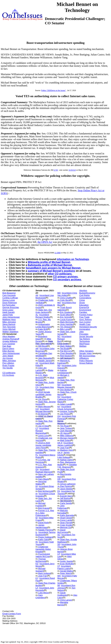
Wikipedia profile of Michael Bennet (49, 262)
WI (59, 585)
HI (37, 486)
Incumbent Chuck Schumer (65, 408)
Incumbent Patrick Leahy (64, 567)
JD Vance (64, 433)
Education (84, 305)
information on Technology (73, 259)
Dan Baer (7, 346)
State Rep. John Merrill (44, 342)
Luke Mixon (44, 593)
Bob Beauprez (9, 293)
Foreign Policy (86, 315)
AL (37, 315)
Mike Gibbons (66, 436)
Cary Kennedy (9, 295)
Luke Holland (64, 457)
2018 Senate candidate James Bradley (43, 394)
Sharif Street (66, 518)
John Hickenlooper (11, 317)
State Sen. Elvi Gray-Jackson (44, 311)
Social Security (86, 336)
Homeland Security (88, 327)
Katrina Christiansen (63, 371)
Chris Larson (66, 600)
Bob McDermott (45, 491)
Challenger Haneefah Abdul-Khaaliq (43, 549)
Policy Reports (86, 361)
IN (37, 542)
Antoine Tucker (67, 411)
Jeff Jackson (66, 358)
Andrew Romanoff (11, 339)
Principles (84, 334)
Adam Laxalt (66, 404)
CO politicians (9, 373)
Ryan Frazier (8, 365)
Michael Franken (40, 504)
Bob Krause (44, 508)
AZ (37, 363)
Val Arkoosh (66, 501)
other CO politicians (60, 274)
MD (59, 293)
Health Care (85, 324)
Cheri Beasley (67, 353)
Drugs (82, 303)
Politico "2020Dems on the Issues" (53, 90)
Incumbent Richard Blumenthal (42, 431)
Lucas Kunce (66, 320)
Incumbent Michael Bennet (43, 410)
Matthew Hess (9, 320)
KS (37, 564)
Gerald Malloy (66, 571)
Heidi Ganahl (8, 312)
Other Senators (86, 351)
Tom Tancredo (9, 327)
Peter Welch (66, 573)
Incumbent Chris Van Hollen (67, 294)
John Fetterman (62, 507)
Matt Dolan (65, 440)
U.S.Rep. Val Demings (43, 461)
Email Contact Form (12, 614)
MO (59, 303)
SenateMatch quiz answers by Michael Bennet (53, 268)
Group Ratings (86, 363)
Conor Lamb (66, 520)
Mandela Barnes (63, 604)
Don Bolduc (65, 390)
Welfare (83, 346)
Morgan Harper (67, 438)
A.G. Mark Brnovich (42, 376)
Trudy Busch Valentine (65, 309)
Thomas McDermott (41, 560)
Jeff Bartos (65, 498)
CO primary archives (65, 277)
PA (59, 491)
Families (83, 312)
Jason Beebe (66, 489)
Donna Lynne (9, 300)
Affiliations (84, 358)
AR (37, 349)
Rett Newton (66, 356)
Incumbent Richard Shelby (43, 316)
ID (37, 518)
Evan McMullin (67, 564)
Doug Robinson (10, 303)
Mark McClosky (67, 322)
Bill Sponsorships (87, 356)
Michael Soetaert (40, 570)
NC (59, 336)
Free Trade (84, 317)
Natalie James (45, 361)
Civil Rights (84, 295)
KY (37, 578)
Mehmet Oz (65, 527)
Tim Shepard (66, 327)
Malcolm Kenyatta (63, 512)
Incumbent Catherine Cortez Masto (65, 399)
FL (37, 455)
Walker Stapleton (10, 332)
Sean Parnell (66, 523)
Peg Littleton (8, 363)
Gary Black (43, 479)
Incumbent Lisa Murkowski (45, 297)
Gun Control (85, 322)
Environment (85, 310)
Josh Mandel (66, 431)
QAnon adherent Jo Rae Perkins (66, 485)
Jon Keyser (8, 358)
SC (59, 535)
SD (59, 544)
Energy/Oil (84, 307)
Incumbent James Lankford (65, 444)
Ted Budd (64, 349)
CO (37, 409)
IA (36, 494)
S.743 (56, 170)
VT (59, 566)
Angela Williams (10, 341)
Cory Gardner (9, 344)
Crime (82, 300)
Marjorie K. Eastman (64, 362)
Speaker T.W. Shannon (67, 466)
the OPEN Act (45, 242)
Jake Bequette (45, 358)
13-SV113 (72, 170)
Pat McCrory (66, 351)
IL (36, 532)
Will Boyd (43, 346)
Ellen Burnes (8, 351)
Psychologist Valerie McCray (43, 555)
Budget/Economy (87, 293)
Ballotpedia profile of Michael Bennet (50, 265)
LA (37, 588)
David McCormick (63, 531)
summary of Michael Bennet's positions (51, 271)
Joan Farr (43, 576)
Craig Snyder (66, 525)
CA (37, 387)
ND (59, 365)
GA (37, 469)
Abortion (83, 290)
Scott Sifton (65, 315)
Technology (85, 341)
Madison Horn (67, 450)
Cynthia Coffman (10, 298)
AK (37, 295)
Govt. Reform (85, 320)
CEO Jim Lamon (41, 369)
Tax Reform (85, 339)
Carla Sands (66, 503)
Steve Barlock (9, 324)
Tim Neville (8, 368)
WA (59, 576)
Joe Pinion (65, 414)
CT (37, 428)
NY (59, 407)
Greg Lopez (8, 310)
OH (59, 416)
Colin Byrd (65, 300)
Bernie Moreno (61, 422)
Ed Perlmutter (9, 305)
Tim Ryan (64, 426)
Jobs (81, 332)
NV (59, 397)
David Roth (43, 523)
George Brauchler (11, 307)
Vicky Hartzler (66, 324)
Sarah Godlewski (62, 594)
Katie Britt (43, 329)
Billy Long (65, 329)
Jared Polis (8, 315)
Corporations (85, 298)
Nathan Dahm (66, 460)
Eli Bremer (43, 414)
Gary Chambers (40, 596)
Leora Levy (43, 436)
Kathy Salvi (43, 539)
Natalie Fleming (45, 530)
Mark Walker (66, 346)
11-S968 (58, 253)
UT (59, 554)
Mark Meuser (44, 407)
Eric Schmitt (66, 317)
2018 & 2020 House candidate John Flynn (43, 445)
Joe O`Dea (43, 426)
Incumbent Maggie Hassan (65, 386)
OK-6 (60, 443)
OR (59, 479)
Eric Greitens (66, 312)
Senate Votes (85, 353)
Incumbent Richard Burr (64, 339)
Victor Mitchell (9, 329)
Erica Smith (63, 344)
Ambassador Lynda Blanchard (43, 326)
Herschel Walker (41, 483)
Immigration (85, 329)
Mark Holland (44, 573)
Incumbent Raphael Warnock (44, 471)
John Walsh (8, 356)
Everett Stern (66, 496)
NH (59, 385)
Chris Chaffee (66, 298)
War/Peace (84, 344)
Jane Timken (66, 428)
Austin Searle (66, 561)
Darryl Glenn (8, 349)
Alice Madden (9, 336)
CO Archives (8, 375)
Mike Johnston (9, 322)
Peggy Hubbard (45, 537)
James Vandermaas (41, 526)
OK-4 (60, 452)
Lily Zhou (43, 399)
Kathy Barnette (67, 515)
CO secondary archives (67, 280)
